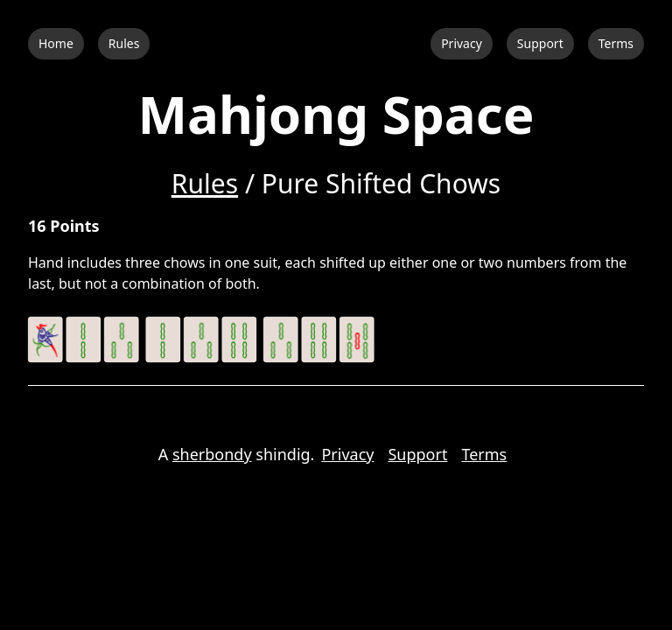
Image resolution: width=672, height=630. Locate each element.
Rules (124, 43)
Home (56, 43)
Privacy (462, 43)
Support (540, 43)
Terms (616, 43)
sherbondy (212, 454)
